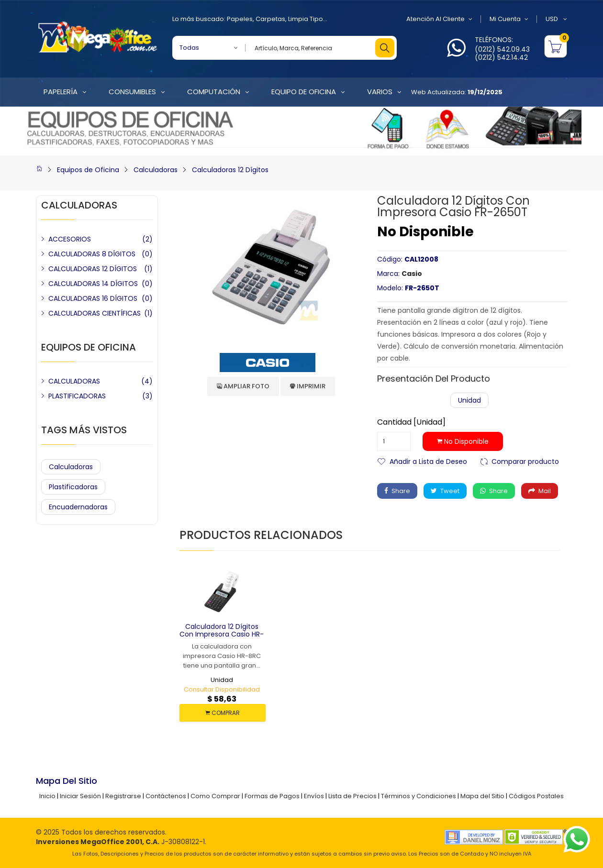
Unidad (469, 400)
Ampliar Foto (243, 386)
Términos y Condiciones (419, 796)
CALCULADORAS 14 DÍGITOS (93, 284)
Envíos (314, 796)
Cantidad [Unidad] (411, 422)
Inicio (47, 796)
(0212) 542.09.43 (502, 49)
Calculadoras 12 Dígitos (230, 170)
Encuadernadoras (78, 507)
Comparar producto (525, 461)
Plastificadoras (73, 487)
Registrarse (123, 796)
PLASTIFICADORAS (77, 396)
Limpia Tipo (306, 19)
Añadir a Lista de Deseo (428, 461)
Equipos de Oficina (88, 170)
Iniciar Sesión (80, 796)
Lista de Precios (352, 796)
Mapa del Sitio (482, 796)
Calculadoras (156, 170)
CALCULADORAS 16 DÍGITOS (93, 298)
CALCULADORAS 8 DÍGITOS (92, 254)
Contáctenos (166, 796)
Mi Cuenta (509, 19)
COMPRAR (223, 713)
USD (556, 19)
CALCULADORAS (74, 381)
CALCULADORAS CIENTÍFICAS (95, 313)
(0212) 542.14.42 (501, 57)
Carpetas (270, 19)
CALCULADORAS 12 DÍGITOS (93, 269)
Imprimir (308, 386)
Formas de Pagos (272, 796)
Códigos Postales (536, 796)
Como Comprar (215, 796)
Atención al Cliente (439, 19)
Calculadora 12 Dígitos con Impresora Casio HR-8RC (222, 635)
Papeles (240, 19)
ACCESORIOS (70, 239)
